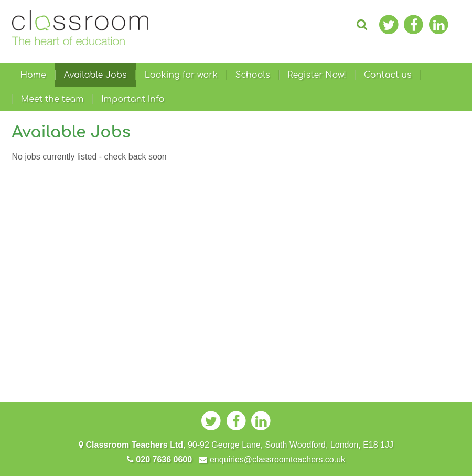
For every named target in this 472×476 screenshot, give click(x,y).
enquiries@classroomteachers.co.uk (272, 459)
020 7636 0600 (159, 459)
